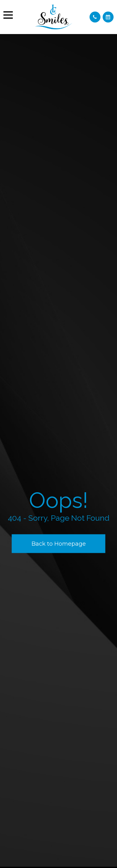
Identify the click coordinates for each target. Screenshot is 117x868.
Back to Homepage (59, 543)
